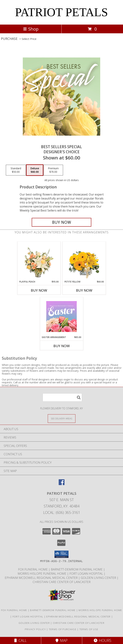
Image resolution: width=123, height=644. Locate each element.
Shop (31, 29)
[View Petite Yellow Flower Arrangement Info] (84, 261)
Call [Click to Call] (20, 640)
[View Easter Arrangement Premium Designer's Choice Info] (61, 316)
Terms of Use (89, 629)
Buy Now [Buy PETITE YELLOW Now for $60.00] (84, 290)
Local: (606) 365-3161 (62, 512)
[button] (61, 554)
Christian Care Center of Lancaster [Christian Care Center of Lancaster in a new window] (62, 582)
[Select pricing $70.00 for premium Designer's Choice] (53, 170)
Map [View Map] (62, 640)
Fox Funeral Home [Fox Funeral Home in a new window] (33, 569)
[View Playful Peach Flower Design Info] (39, 261)
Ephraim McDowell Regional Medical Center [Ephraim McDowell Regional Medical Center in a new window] (42, 578)
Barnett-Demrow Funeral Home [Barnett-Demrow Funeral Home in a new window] (77, 569)
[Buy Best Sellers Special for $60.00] (62, 222)
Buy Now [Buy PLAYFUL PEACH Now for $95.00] (39, 290)
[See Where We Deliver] (62, 418)
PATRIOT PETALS (62, 12)
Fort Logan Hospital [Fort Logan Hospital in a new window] (87, 573)
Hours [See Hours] (102, 640)
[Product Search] (62, 397)
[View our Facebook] (62, 484)
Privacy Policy (35, 629)
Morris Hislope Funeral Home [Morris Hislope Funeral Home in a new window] (42, 573)
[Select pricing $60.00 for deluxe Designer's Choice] (35, 170)
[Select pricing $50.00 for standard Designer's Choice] (16, 170)
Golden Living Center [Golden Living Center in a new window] (99, 578)
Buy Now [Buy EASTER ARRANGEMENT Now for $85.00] (62, 346)
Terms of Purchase (63, 629)
